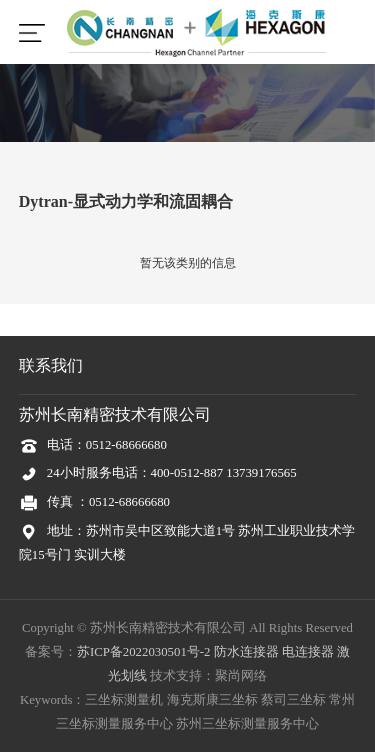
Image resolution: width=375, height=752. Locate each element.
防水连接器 (246, 652)
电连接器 (308, 652)
